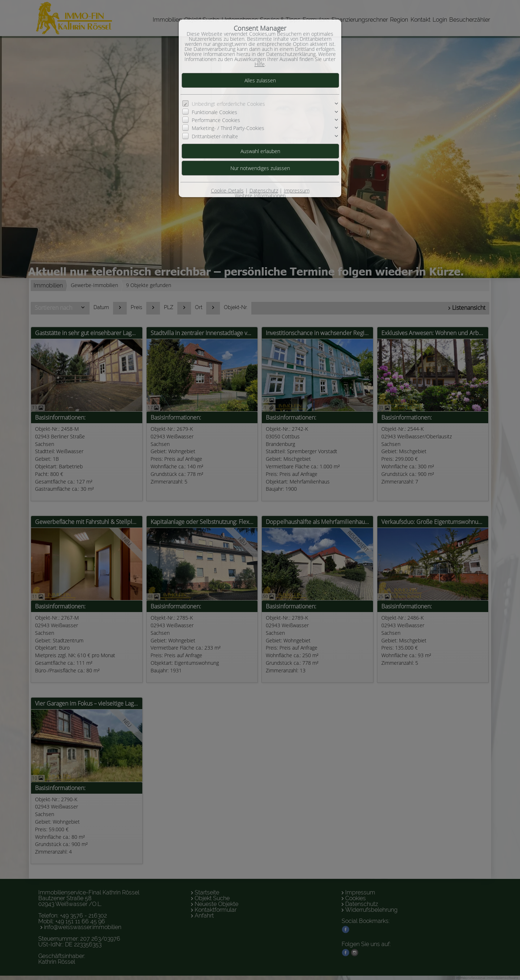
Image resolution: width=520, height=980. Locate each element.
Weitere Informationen (260, 196)
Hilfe (260, 64)
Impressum (297, 190)
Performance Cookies (216, 120)
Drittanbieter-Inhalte (215, 136)
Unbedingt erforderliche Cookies (228, 104)
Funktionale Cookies (214, 112)
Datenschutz (264, 190)
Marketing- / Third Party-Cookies (228, 128)
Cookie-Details (227, 190)
